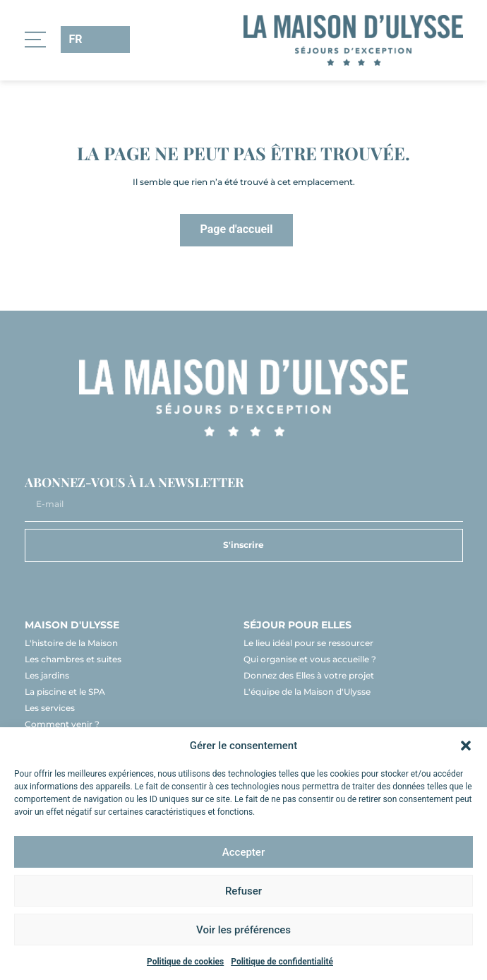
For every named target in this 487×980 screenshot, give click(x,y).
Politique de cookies (185, 962)
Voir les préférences (243, 930)
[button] (466, 746)
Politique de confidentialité (282, 962)
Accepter (243, 852)
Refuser (243, 891)
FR (76, 39)
